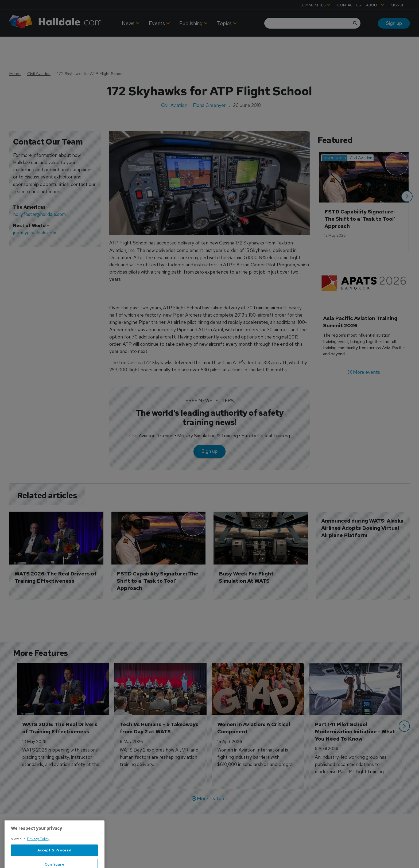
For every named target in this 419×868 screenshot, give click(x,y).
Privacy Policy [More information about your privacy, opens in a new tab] (38, 859)
